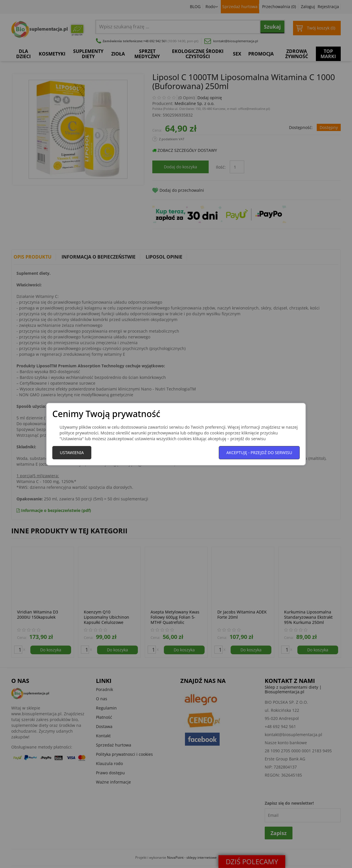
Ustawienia (72, 453)
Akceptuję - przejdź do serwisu (259, 453)
